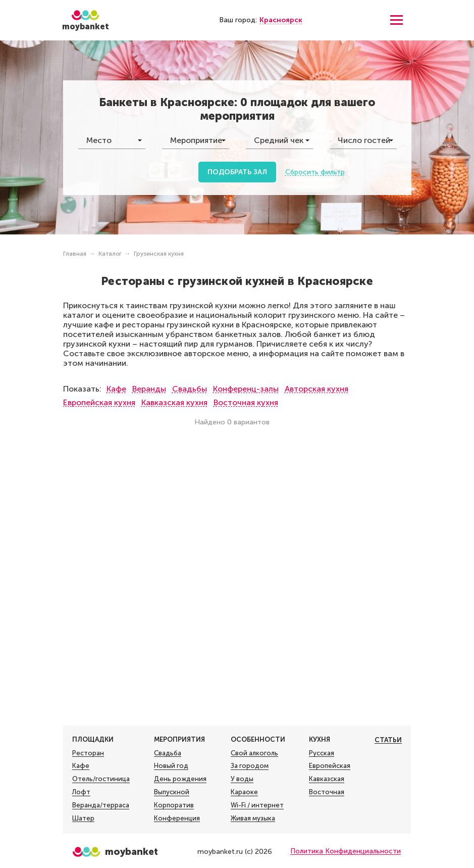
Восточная (327, 792)
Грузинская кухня (159, 254)
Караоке (244, 792)
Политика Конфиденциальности (346, 851)
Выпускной (172, 792)
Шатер (83, 818)
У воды (242, 779)
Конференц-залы (246, 389)
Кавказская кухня (174, 402)
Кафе (116, 389)
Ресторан (88, 753)
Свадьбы (190, 389)
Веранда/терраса (101, 805)
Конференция (177, 818)
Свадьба (168, 753)
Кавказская (327, 779)
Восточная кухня (246, 402)
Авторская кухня (317, 389)
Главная (75, 254)
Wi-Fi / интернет (257, 805)
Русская (322, 753)
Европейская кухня (99, 402)
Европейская (330, 766)
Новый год (171, 766)
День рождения (180, 779)
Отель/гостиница (101, 779)
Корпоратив (174, 805)
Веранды (149, 389)
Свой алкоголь (254, 753)
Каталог (110, 254)
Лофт (81, 792)
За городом (250, 766)
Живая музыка (253, 818)
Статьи (388, 740)
